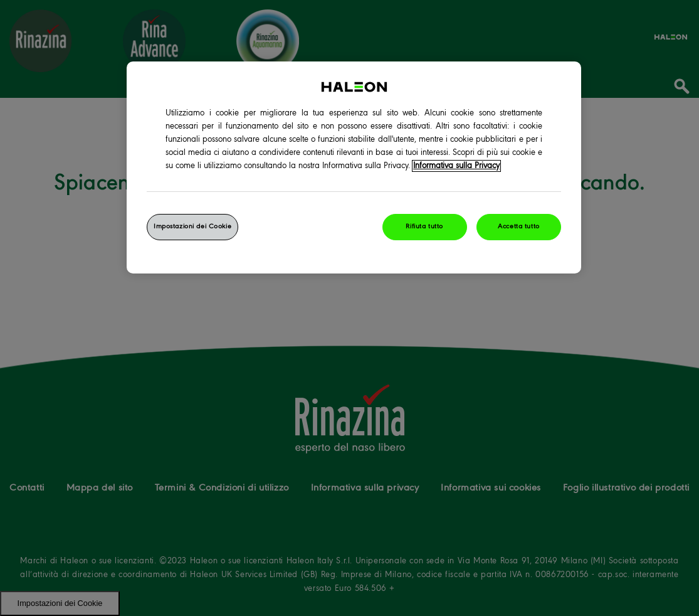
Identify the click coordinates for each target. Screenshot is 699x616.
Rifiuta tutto (424, 226)
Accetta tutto (518, 226)
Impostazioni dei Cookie (192, 226)
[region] (354, 167)
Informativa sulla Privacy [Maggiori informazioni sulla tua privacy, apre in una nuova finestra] (456, 166)
